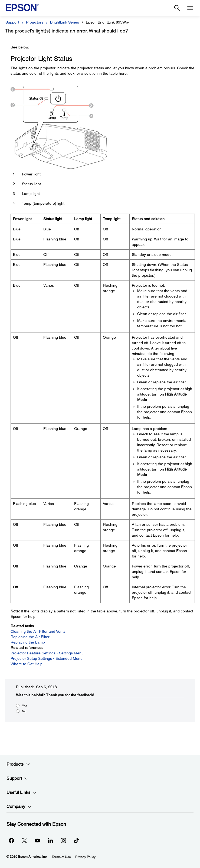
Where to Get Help (27, 664)
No (24, 711)
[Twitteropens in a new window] (24, 840)
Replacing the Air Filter (30, 637)
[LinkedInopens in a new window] (50, 840)
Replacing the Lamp (28, 642)
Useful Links (22, 792)
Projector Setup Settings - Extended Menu (47, 658)
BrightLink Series (65, 22)
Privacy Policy (85, 857)
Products (18, 764)
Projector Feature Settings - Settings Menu (47, 653)
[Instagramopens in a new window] (63, 840)
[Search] (177, 8)
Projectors (35, 22)
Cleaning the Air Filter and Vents (38, 631)
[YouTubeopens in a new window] (37, 840)
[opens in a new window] (76, 840)
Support (12, 22)
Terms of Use (61, 857)
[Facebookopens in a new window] (11, 840)
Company (19, 807)
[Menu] (190, 8)
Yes (24, 706)
